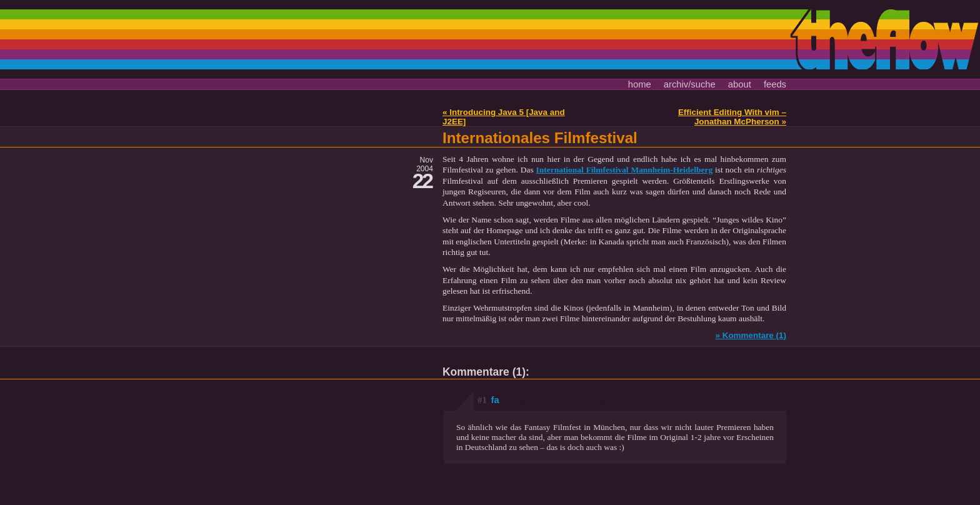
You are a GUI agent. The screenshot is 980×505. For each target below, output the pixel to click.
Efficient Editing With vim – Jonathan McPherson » (732, 117)
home (640, 84)
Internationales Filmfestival (540, 138)
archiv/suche (690, 84)
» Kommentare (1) (751, 335)
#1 (482, 400)
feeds (775, 84)
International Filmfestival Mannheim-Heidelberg (625, 170)
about (740, 84)
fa (548, 400)
